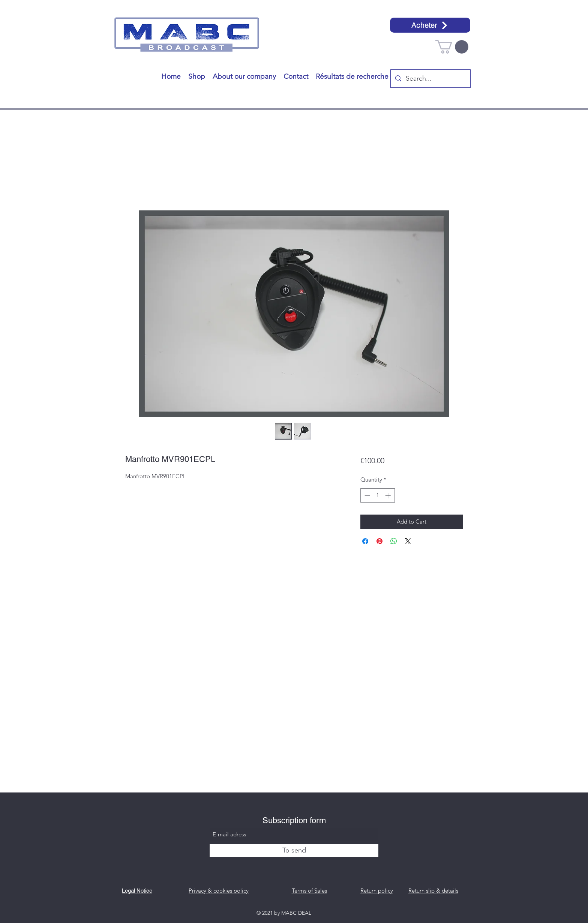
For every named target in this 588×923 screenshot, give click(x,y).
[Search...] (430, 79)
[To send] (294, 850)
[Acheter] (430, 25)
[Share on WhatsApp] (394, 541)
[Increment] (389, 496)
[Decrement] (367, 496)
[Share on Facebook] (365, 541)
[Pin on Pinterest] (379, 541)
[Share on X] (408, 541)
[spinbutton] (377, 496)
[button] (452, 47)
